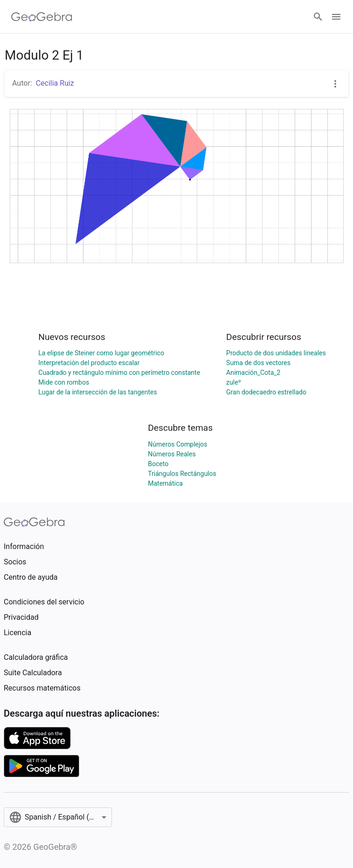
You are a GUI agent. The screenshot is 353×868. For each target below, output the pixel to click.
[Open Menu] (336, 17)
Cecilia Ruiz (55, 83)
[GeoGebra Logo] (42, 17)
